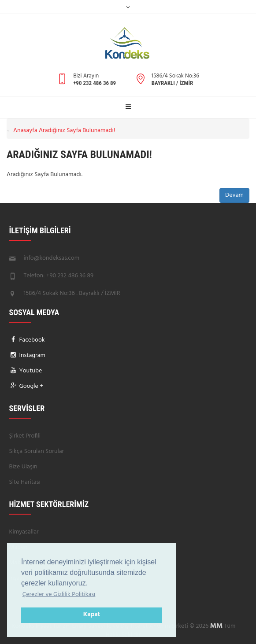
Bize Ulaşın (23, 467)
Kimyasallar (24, 532)
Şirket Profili (25, 436)
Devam (234, 195)
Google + (30, 386)
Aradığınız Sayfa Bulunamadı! (77, 131)
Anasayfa (25, 131)
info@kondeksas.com (51, 258)
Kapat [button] (92, 615)
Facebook (31, 340)
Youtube (30, 371)
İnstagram (32, 355)
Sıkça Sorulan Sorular (36, 451)
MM (217, 626)
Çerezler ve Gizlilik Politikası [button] (59, 594)
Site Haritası (24, 482)
